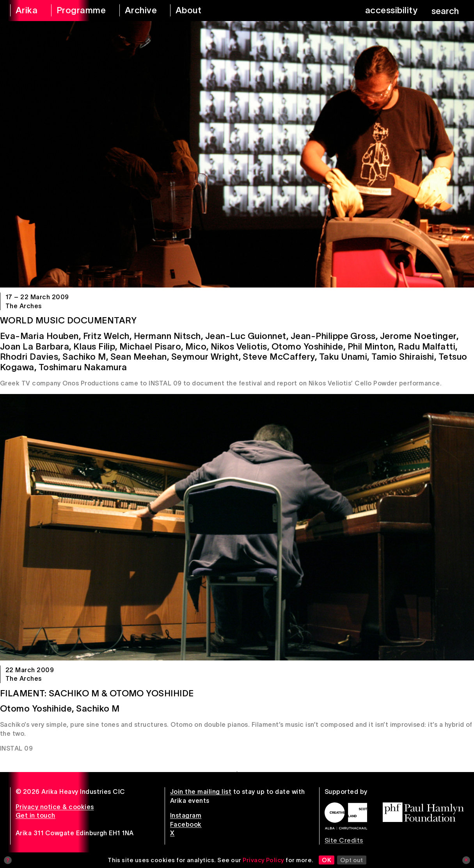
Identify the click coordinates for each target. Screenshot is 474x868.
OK (327, 860)
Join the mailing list (201, 792)
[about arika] (197, 11)
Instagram (186, 815)
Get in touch (36, 815)
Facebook (186, 824)
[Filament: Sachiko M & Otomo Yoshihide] (237, 527)
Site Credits (344, 840)
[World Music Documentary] (237, 154)
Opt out (352, 860)
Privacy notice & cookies (55, 807)
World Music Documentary (68, 320)
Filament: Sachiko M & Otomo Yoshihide (97, 693)
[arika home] (26, 11)
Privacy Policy (264, 860)
